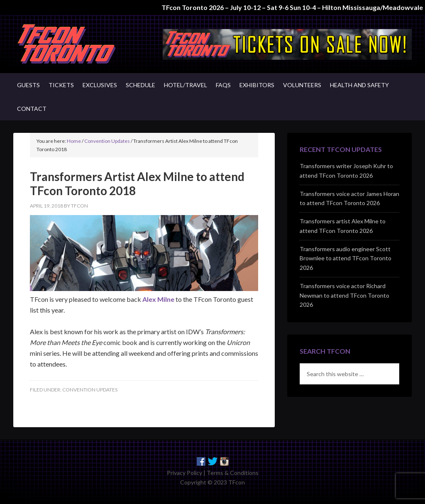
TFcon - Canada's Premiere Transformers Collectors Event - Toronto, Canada (84, 44)
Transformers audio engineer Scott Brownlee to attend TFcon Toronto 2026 (346, 258)
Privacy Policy (184, 473)
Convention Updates (90, 390)
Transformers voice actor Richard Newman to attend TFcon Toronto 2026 (344, 295)
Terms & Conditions (233, 473)
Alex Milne (158, 299)
